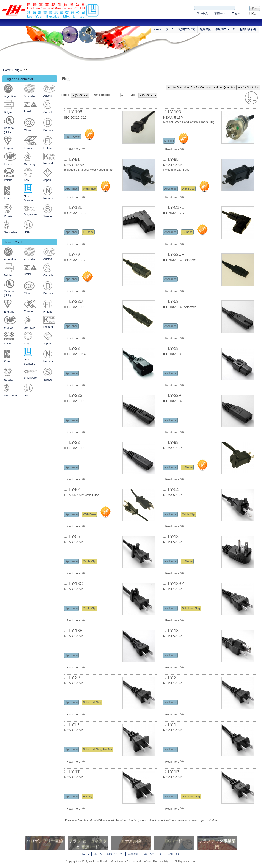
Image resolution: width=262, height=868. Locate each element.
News (157, 29)
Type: (133, 95)
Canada (48, 112)
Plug (17, 70)
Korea (8, 198)
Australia (29, 96)
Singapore (30, 214)
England (9, 148)
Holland (48, 163)
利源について (187, 29)
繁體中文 (220, 13)
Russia (8, 216)
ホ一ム (170, 29)
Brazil (27, 111)
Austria (48, 96)
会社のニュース (225, 29)
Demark (48, 130)
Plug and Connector (19, 79)
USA (27, 232)
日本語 (252, 13)
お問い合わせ (248, 29)
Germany (30, 164)
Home (7, 70)
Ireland (8, 180)
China (28, 130)
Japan (47, 180)
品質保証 (205, 29)
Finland (48, 148)
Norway (48, 198)
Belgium (9, 112)
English (237, 13)
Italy (27, 180)
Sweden (48, 216)
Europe (28, 148)
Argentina (10, 96)
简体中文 (202, 13)
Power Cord (13, 242)
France (8, 164)
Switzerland (11, 232)
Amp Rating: (102, 95)
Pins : (65, 95)
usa (25, 70)
